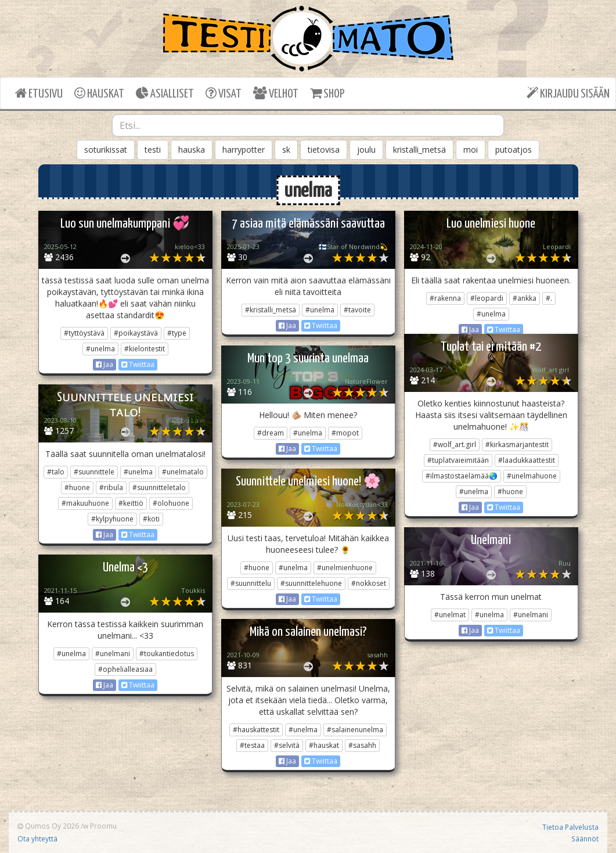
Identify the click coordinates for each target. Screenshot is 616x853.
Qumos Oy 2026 (48, 826)
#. (549, 298)
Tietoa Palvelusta (570, 827)
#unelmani (531, 615)
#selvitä (287, 745)
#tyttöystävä (84, 333)
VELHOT (276, 93)
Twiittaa (138, 364)
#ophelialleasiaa (125, 669)
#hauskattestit (256, 730)
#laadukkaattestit (527, 460)
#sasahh (362, 745)
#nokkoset (369, 583)
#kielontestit (145, 349)
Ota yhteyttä (37, 838)
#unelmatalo (183, 472)
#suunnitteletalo (159, 487)
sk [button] (286, 150)
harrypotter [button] (244, 150)
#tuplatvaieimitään (458, 460)
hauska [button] (192, 150)
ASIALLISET (165, 93)
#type (177, 333)
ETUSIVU (39, 93)
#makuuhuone (85, 503)
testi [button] (153, 150)
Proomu (103, 826)
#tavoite (357, 310)
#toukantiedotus (167, 654)
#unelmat (450, 615)
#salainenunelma (355, 730)
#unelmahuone (532, 476)
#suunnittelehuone (311, 583)
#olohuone (171, 503)
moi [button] (471, 150)
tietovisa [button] (324, 150)
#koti (151, 519)
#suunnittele (94, 472)
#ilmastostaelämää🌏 (462, 476)
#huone (510, 492)
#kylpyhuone (112, 519)
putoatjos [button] (514, 150)
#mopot (345, 433)
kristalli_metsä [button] (419, 150)
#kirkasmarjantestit (517, 445)
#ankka (525, 298)
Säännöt (585, 838)
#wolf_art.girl (455, 445)
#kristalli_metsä (271, 310)
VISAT (224, 93)
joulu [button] (366, 150)
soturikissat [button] (106, 150)
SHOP (327, 93)
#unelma (100, 349)
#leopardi (487, 298)
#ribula (111, 487)
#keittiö (131, 503)
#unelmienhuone (345, 568)
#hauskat (324, 745)
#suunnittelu (251, 583)
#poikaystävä (136, 333)
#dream (271, 433)
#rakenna (445, 298)
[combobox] (308, 125)
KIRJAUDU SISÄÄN (568, 93)
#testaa (252, 745)
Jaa (105, 364)
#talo (56, 472)
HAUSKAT (99, 93)
